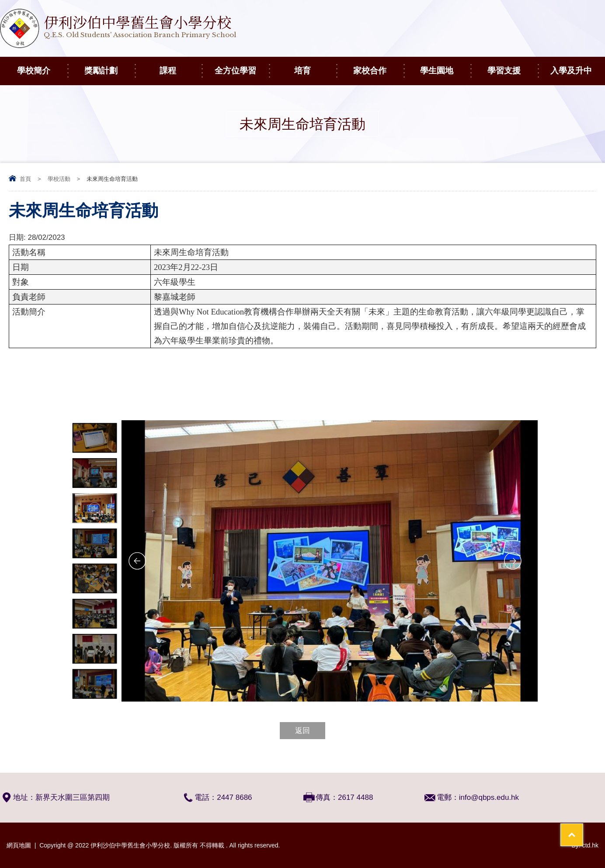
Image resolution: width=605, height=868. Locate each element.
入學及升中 (577, 66)
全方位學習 (242, 66)
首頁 (25, 179)
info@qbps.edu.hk (489, 797)
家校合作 (378, 66)
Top (583, 829)
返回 (302, 731)
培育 (315, 66)
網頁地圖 (19, 845)
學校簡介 (42, 66)
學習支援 (513, 66)
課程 (181, 66)
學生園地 (445, 66)
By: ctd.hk (585, 845)
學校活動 (59, 179)
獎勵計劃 (110, 66)
